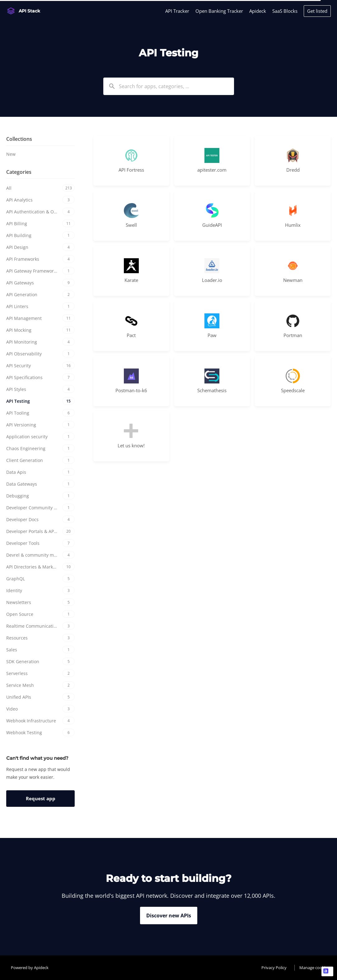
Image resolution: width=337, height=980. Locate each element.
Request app (41, 798)
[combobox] (169, 86)
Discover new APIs (169, 916)
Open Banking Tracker (219, 11)
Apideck (258, 11)
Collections (19, 139)
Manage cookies (314, 968)
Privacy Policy (274, 968)
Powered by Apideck (30, 968)
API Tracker (177, 11)
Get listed (317, 11)
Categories (19, 172)
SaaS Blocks (285, 11)
